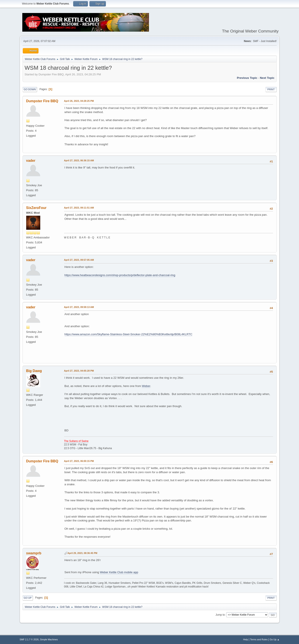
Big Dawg (34, 371)
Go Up (28, 598)
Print (271, 89)
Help (246, 639)
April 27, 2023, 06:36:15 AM (79, 160)
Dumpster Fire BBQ (42, 101)
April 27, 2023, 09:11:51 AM (79, 208)
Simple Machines (49, 639)
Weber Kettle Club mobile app (119, 572)
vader (31, 161)
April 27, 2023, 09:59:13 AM (79, 307)
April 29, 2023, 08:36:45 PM (82, 553)
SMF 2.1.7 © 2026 (29, 639)
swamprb (34, 553)
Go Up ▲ (275, 639)
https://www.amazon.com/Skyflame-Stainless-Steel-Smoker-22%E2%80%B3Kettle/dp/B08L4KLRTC (128, 334)
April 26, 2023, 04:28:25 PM (79, 101)
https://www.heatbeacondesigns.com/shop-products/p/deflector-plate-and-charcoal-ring (120, 275)
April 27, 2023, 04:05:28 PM (79, 371)
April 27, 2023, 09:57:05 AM (79, 260)
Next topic (267, 78)
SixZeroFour (36, 208)
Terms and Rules (259, 639)
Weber (146, 386)
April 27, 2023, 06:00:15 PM (79, 461)
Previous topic (247, 78)
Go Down (30, 89)
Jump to (220, 615)
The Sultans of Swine (76, 441)
